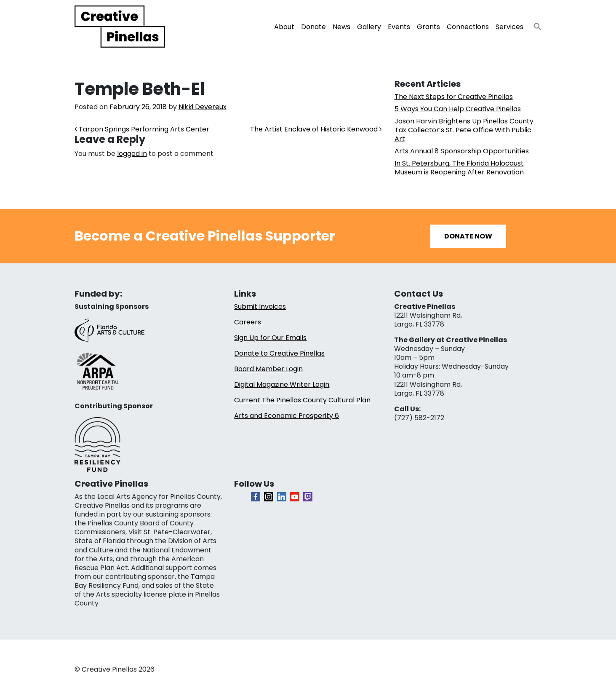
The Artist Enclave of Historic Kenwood (316, 129)
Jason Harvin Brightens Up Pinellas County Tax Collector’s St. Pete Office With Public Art (464, 130)
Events (399, 27)
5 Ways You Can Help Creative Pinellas (458, 109)
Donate (313, 27)
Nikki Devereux (203, 107)
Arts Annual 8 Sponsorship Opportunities (462, 151)
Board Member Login (268, 369)
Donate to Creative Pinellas (279, 353)
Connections (468, 27)
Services (509, 27)
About (284, 27)
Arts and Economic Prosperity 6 (287, 416)
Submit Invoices (260, 307)
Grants (428, 27)
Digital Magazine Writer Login (282, 384)
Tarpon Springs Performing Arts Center (142, 129)
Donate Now (468, 236)
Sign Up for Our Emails (270, 338)
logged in (132, 154)
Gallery (369, 27)
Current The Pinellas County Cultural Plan (302, 400)
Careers (248, 322)
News (341, 27)
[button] (534, 24)
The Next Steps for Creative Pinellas (454, 97)
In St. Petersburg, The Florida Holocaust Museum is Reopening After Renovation (459, 168)
